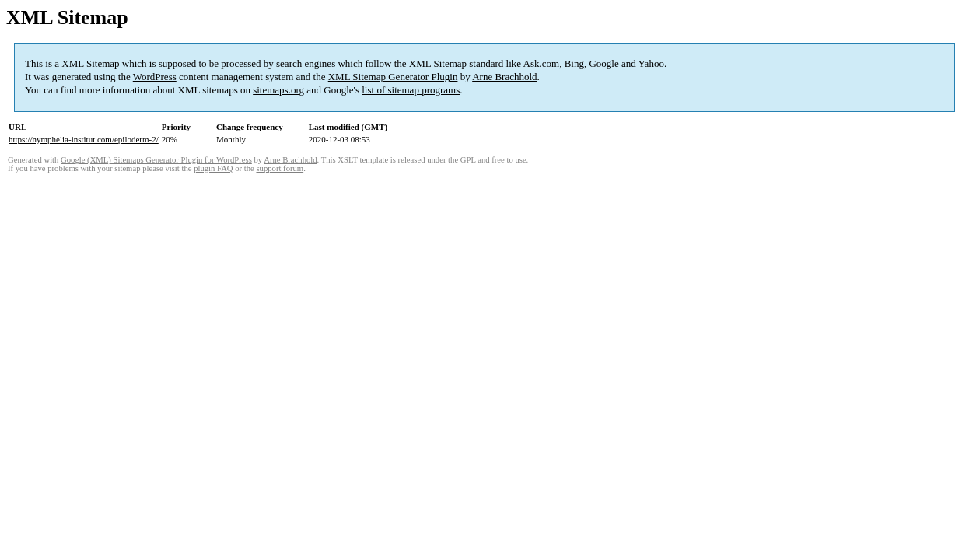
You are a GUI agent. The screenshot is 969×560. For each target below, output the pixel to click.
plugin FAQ (213, 168)
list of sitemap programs (411, 90)
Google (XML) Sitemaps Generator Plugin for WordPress (156, 160)
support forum (280, 168)
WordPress (155, 77)
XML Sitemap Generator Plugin (393, 77)
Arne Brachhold (504, 77)
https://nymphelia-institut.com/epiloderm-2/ (84, 139)
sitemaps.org (278, 90)
